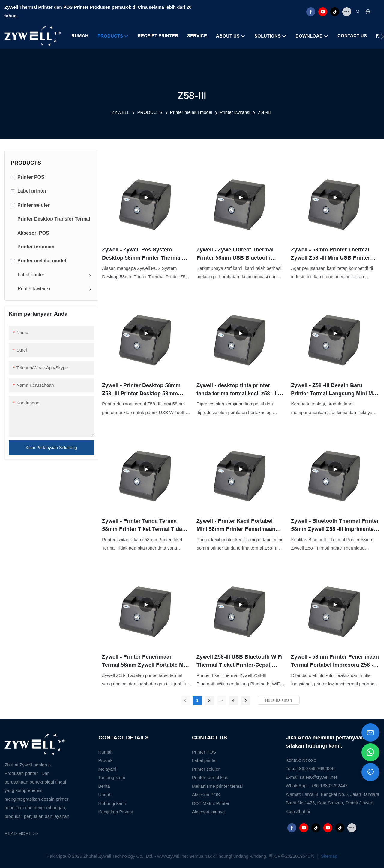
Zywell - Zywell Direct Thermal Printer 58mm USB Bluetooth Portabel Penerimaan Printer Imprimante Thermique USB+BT (237, 254)
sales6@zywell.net (318, 777)
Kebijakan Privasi (116, 812)
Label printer (204, 760)
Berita (104, 786)
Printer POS (204, 752)
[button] (382, 36)
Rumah (106, 752)
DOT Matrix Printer (211, 803)
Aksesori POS (206, 795)
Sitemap (329, 856)
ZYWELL (121, 112)
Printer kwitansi (235, 112)
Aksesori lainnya (208, 812)
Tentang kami (112, 777)
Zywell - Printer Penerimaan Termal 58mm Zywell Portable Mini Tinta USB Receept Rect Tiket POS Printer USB (146, 661)
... (221, 699)
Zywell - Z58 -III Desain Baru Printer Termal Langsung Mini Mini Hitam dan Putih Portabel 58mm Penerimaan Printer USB (335, 390)
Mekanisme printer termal (217, 786)
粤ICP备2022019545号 (292, 856)
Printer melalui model (191, 112)
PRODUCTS (150, 112)
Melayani (107, 769)
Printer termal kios (210, 777)
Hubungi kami (112, 803)
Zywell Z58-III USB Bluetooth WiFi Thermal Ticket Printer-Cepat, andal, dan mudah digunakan (240, 661)
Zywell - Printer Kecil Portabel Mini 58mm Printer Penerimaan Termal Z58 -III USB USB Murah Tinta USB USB (236, 526)
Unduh (105, 795)
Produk (106, 760)
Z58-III (264, 112)
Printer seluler (206, 769)
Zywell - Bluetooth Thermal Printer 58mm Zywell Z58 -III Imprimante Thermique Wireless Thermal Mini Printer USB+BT (335, 526)
